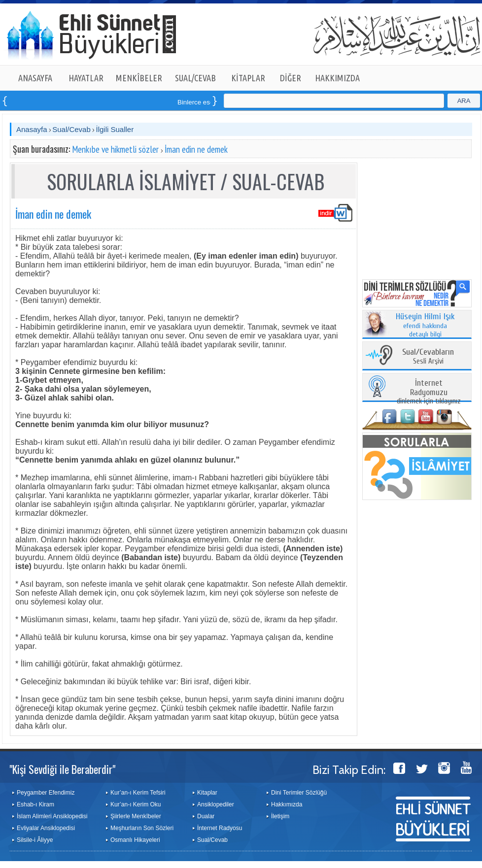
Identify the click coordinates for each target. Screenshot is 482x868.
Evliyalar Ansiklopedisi (46, 828)
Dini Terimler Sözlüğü (299, 793)
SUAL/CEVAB (195, 78)
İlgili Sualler (115, 129)
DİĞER (291, 78)
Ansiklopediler (216, 804)
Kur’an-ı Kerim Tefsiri (138, 793)
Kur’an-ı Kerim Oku (136, 804)
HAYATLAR (86, 78)
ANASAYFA (35, 78)
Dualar (206, 816)
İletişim (280, 816)
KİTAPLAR (248, 78)
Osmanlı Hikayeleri (135, 840)
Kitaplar (207, 793)
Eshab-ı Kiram (35, 804)
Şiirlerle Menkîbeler (136, 816)
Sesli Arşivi (428, 357)
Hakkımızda (287, 804)
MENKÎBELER (139, 78)
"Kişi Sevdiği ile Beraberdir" (62, 769)
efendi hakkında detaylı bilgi (425, 326)
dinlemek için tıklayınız (429, 392)
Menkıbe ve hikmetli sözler (115, 149)
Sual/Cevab (71, 129)
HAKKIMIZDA (337, 78)
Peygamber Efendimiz (46, 793)
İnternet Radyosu (220, 828)
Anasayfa (32, 129)
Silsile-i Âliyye (35, 840)
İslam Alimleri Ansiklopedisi (52, 816)
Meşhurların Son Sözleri (142, 828)
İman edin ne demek (196, 149)
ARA (464, 101)
